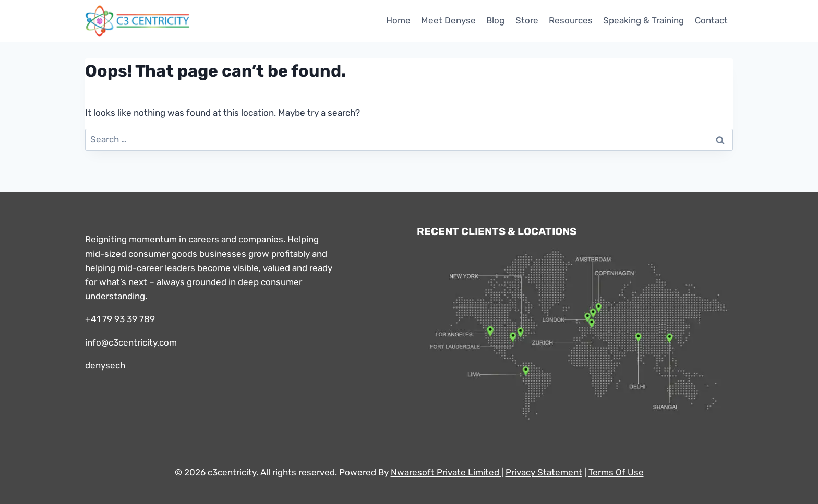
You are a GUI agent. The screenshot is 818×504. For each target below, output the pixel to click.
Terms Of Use (616, 472)
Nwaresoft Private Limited (445, 472)
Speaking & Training (643, 20)
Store (527, 20)
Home (398, 20)
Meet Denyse (448, 20)
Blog (495, 20)
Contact (711, 20)
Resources (571, 20)
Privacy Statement (544, 472)
